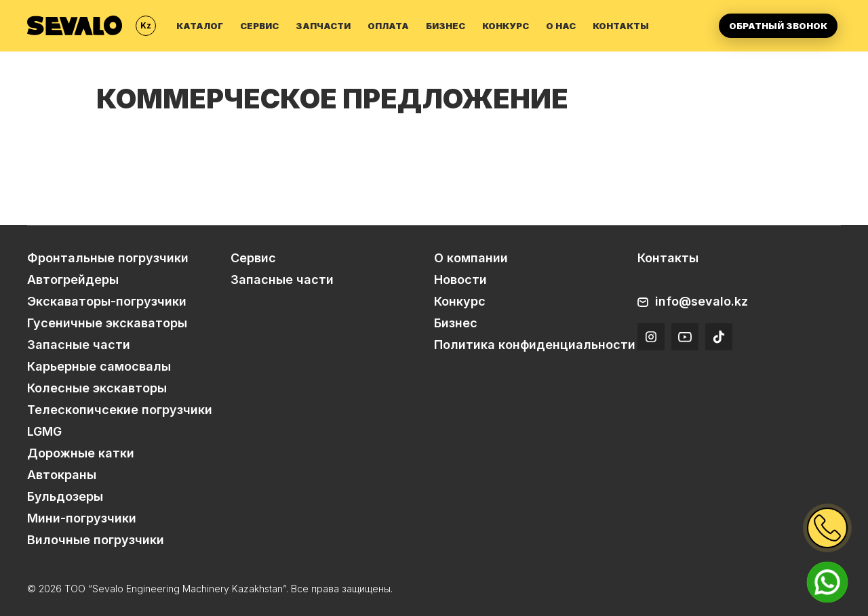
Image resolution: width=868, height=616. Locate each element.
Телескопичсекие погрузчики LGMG (120, 420)
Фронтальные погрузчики (108, 258)
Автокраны (62, 475)
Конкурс (506, 26)
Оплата (388, 26)
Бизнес (446, 26)
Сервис (259, 26)
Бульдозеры (65, 496)
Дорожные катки (81, 453)
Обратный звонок (778, 26)
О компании (471, 258)
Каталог (200, 26)
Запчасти (323, 26)
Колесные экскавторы (97, 388)
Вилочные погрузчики (96, 540)
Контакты (621, 26)
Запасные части (79, 345)
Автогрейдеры (73, 280)
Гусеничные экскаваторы (107, 323)
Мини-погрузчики (82, 518)
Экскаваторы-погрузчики (107, 301)
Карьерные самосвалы (99, 366)
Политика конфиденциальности (535, 345)
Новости (460, 280)
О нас (561, 26)
